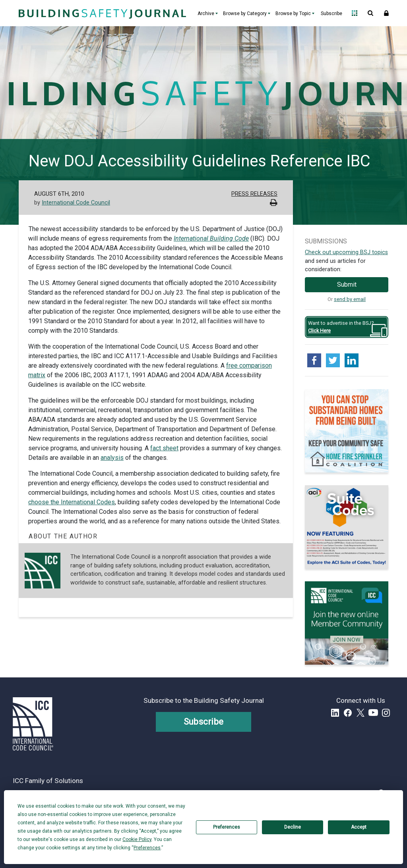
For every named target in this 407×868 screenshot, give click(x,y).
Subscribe (331, 14)
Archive (206, 14)
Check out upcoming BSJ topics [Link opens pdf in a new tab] (346, 252)
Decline (293, 827)
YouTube (373, 713)
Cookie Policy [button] (137, 839)
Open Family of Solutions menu (355, 13)
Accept (359, 827)
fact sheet (164, 448)
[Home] (101, 13)
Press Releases (254, 194)
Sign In (386, 13)
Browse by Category (245, 14)
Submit (347, 285)
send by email (350, 299)
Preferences (227, 827)
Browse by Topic (293, 14)
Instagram (386, 713)
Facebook (348, 713)
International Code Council (76, 203)
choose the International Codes (72, 502)
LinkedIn (335, 713)
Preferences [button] (147, 848)
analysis (112, 458)
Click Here (319, 331)
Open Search (370, 13)
